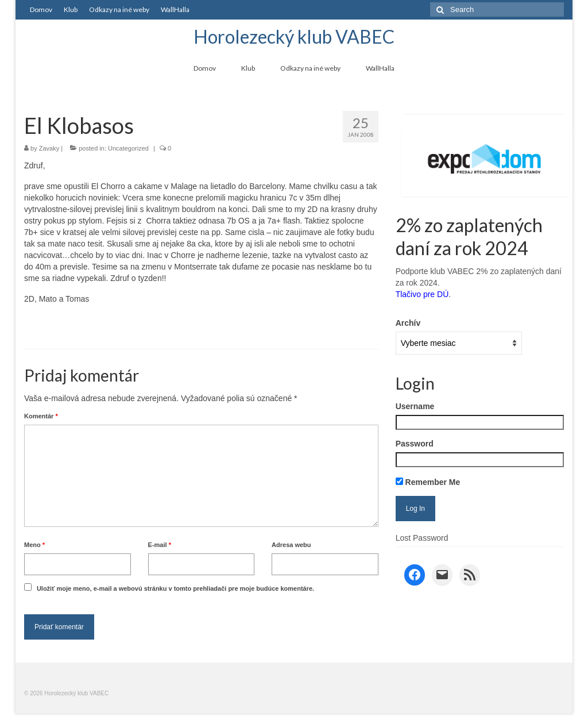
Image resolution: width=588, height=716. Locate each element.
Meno (34, 545)
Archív (408, 323)
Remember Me (428, 482)
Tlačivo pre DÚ (422, 294)
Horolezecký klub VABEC (294, 36)
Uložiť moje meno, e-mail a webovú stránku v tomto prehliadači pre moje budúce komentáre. (175, 588)
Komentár (41, 416)
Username (415, 406)
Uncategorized (128, 148)
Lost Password (422, 538)
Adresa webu (291, 545)
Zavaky (49, 148)
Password (415, 444)
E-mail (160, 545)
